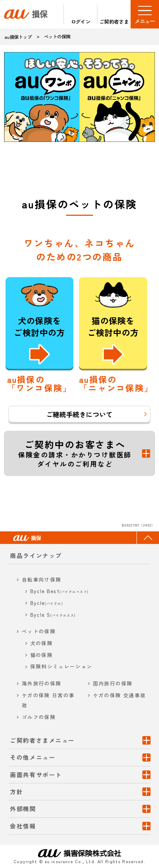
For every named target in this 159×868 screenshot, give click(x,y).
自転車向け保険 (42, 579)
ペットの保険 (39, 631)
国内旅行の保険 (113, 683)
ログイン (81, 21)
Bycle (47, 603)
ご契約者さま (114, 21)
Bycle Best (60, 591)
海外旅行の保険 (42, 683)
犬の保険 (42, 643)
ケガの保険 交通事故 (120, 695)
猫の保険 (42, 655)
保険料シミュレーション (61, 666)
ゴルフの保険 (39, 717)
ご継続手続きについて (79, 414)
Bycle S (53, 615)
